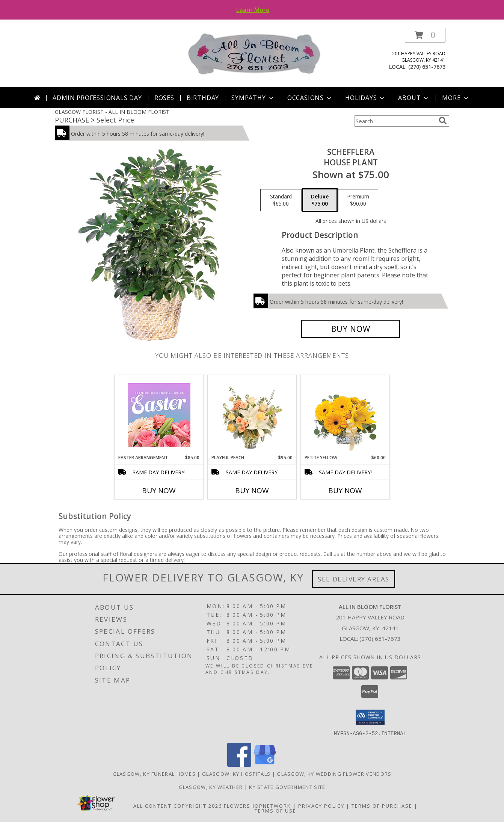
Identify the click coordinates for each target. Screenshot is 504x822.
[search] (443, 121)
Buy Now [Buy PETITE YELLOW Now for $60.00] (345, 490)
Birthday (203, 98)
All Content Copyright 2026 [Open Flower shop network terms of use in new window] (178, 805)
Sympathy (253, 98)
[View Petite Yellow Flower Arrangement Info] (345, 415)
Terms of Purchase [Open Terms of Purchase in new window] (382, 805)
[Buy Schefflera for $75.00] (351, 329)
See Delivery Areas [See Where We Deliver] (354, 579)
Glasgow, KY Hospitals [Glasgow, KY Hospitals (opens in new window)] (236, 774)
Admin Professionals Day (97, 98)
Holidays (365, 98)
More (456, 98)
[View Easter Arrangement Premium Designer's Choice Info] (159, 415)
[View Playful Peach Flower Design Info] (252, 415)
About (414, 98)
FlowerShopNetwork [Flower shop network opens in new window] (257, 805)
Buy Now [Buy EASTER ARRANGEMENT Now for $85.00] (159, 490)
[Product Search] (395, 121)
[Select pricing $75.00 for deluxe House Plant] (320, 200)
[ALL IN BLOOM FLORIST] (255, 54)
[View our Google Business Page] (265, 764)
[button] (425, 35)
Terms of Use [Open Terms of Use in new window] (275, 810)
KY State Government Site (287, 787)
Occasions (310, 98)
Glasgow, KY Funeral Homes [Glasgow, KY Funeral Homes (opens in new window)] (154, 774)
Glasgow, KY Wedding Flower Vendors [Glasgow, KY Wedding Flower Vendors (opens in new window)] (334, 774)
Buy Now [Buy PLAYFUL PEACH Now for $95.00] (252, 490)
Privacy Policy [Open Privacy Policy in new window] (321, 805)
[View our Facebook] (239, 764)
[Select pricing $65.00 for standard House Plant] (281, 200)
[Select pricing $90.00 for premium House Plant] (358, 200)
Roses (164, 98)
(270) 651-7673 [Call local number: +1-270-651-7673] (427, 67)
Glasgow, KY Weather (211, 787)
